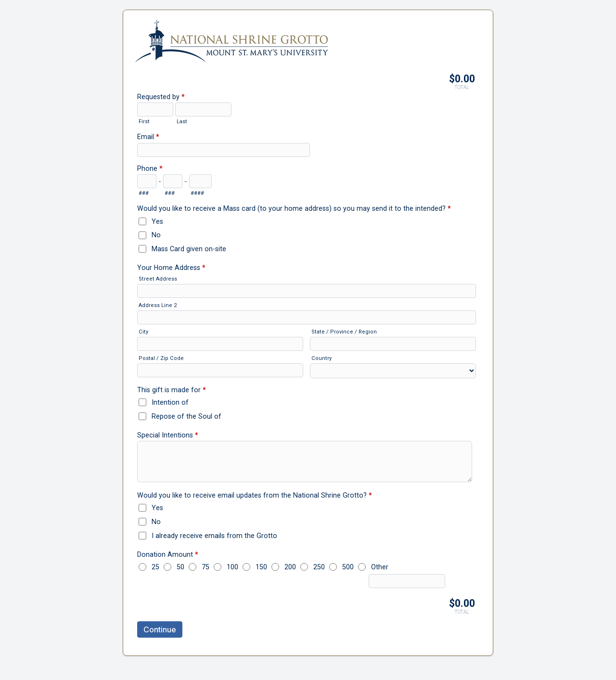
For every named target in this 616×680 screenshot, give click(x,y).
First (144, 122)
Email (148, 138)
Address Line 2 (158, 305)
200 (290, 567)
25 (155, 567)
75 (205, 567)
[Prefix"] (173, 181)
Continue (160, 629)
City (143, 332)
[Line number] (200, 181)
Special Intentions (168, 436)
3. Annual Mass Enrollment (308, 37)
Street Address (158, 279)
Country (321, 358)
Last (182, 122)
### (144, 193)
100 (232, 567)
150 (261, 567)
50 (180, 567)
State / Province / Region (344, 332)
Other (380, 567)
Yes (157, 221)
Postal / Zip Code (161, 358)
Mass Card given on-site (189, 249)
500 (348, 567)
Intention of (170, 402)
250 (319, 567)
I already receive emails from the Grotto (214, 536)
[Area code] (147, 181)
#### (197, 193)
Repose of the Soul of (186, 416)
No (156, 235)
